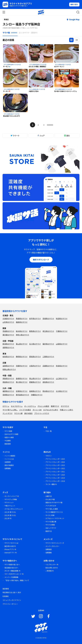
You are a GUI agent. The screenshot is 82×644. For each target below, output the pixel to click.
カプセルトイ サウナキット (55, 518)
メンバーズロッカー (52, 546)
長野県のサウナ (8, 347)
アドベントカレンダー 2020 (55, 475)
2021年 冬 (8, 518)
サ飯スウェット (10, 506)
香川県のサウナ (22, 382)
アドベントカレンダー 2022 (55, 468)
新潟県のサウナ (8, 344)
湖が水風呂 (28, 413)
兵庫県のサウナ (48, 366)
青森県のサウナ (22, 318)
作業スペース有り (66, 410)
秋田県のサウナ (62, 318)
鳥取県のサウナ (8, 378)
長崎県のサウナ (35, 391)
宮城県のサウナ (48, 318)
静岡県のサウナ (22, 357)
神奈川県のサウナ (23, 335)
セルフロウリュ (17, 406)
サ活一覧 (49, 431)
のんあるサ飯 (50, 499)
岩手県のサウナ (35, 318)
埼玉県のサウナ (48, 331)
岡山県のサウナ (35, 378)
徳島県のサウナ (8, 382)
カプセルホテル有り (51, 410)
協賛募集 (8, 468)
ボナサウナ (65, 406)
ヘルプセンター (51, 565)
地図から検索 (9, 437)
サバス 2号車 (50, 515)
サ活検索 (8, 441)
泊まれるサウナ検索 (11, 434)
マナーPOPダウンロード (13, 574)
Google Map (74, 19)
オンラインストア (11, 496)
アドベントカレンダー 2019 (55, 478)
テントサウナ (8, 413)
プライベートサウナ (42, 413)
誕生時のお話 (9, 546)
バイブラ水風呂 (25, 410)
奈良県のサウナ (62, 366)
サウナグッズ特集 (11, 499)
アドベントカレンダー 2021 (55, 472)
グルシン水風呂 (43, 406)
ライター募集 (50, 484)
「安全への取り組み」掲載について (17, 580)
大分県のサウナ (62, 391)
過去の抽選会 (9, 465)
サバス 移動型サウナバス (54, 512)
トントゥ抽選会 (10, 456)
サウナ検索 (8, 431)
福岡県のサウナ (8, 391)
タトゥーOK (37, 410)
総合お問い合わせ (52, 568)
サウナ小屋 (18, 413)
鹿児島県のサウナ (23, 395)
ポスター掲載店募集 (11, 571)
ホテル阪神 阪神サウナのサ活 (12, 65)
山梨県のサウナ (62, 344)
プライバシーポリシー (10, 604)
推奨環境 (6, 589)
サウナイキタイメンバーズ (55, 543)
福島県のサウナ (22, 322)
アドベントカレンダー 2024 (55, 462)
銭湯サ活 (49, 531)
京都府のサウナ (22, 366)
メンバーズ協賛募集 (11, 577)
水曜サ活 (49, 496)
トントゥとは (9, 459)
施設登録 (8, 444)
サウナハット (9, 503)
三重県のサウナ (48, 357)
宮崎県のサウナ (8, 395)
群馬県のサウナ (35, 331)
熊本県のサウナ (48, 391)
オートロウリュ (30, 406)
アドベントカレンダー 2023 (55, 465)
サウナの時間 (50, 525)
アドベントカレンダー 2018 (55, 481)
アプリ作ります (51, 506)
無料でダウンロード (41, 260)
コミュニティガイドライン (12, 600)
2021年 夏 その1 (10, 512)
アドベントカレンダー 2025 (55, 459)
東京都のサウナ (8, 335)
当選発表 (8, 462)
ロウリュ (6, 406)
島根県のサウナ (22, 378)
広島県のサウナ (48, 378)
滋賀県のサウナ (8, 366)
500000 (49, 125)
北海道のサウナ (8, 318)
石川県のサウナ (35, 344)
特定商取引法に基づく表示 (12, 592)
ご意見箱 (49, 571)
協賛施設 (49, 549)
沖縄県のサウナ (37, 395)
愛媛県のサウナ (35, 382)
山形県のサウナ (8, 322)
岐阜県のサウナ (8, 357)
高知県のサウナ (48, 382)
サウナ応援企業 (51, 522)
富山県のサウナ (22, 344)
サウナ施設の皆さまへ (12, 565)
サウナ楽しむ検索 (52, 509)
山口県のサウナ (62, 378)
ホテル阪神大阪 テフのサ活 (63, 65)
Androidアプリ (10, 553)
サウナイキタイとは (11, 543)
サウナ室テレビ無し (10, 410)
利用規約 (6, 596)
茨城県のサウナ (8, 331)
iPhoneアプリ (9, 549)
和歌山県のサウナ (9, 369)
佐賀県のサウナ (22, 391)
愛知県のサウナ (35, 357)
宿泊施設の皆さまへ (11, 568)
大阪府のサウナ (35, 366)
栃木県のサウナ (22, 331)
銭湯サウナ (55, 406)
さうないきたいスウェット (14, 509)
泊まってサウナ (51, 528)
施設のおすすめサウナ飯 (54, 503)
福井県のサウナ (48, 344)
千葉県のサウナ (62, 331)
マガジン (49, 456)
